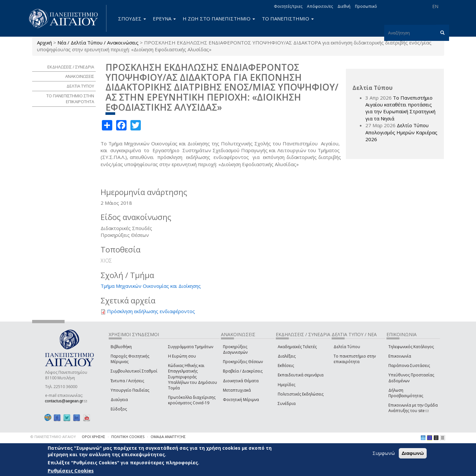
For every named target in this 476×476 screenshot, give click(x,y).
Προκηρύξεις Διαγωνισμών (235, 349)
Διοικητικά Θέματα (241, 381)
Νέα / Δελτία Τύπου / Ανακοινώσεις (98, 43)
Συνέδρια (287, 403)
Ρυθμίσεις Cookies (71, 470)
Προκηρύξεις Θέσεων (243, 362)
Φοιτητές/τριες (288, 6)
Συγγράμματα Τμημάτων (191, 347)
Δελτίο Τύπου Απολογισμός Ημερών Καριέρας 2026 (401, 132)
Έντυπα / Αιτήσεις (127, 381)
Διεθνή (344, 6)
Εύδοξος (119, 409)
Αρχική (44, 43)
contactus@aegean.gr (66, 401)
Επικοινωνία (400, 356)
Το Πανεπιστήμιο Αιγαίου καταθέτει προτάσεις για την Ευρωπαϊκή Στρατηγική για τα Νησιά (400, 108)
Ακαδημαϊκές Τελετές (297, 347)
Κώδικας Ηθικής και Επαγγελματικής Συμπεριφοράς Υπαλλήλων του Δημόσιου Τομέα (193, 377)
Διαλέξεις (287, 356)
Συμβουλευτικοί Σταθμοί (134, 371)
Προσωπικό (366, 6)
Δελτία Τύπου (347, 347)
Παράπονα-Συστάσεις (409, 366)
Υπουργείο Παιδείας (130, 390)
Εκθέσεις (286, 366)
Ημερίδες (287, 385)
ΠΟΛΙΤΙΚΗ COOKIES (128, 437)
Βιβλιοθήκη (121, 347)
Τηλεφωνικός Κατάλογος (411, 347)
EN (435, 6)
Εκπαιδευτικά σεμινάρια (301, 375)
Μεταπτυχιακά (237, 390)
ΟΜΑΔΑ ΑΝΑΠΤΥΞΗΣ (168, 437)
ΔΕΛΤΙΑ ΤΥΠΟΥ (80, 86)
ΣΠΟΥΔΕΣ (132, 18)
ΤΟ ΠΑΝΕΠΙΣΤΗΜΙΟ (288, 18)
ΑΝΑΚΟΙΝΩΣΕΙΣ (80, 76)
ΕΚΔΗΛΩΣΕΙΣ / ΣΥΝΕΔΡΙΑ (71, 67)
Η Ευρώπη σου (182, 356)
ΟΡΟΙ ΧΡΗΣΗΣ (93, 437)
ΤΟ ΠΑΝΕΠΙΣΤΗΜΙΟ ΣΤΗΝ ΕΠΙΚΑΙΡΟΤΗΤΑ (70, 99)
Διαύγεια (119, 400)
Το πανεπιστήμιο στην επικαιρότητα (355, 359)
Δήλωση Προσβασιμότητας (406, 393)
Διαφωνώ (413, 453)
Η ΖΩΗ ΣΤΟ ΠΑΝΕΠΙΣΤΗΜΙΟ (219, 18)
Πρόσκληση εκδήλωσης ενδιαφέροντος (151, 311)
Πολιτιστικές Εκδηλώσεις (301, 394)
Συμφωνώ (384, 453)
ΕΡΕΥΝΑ (164, 18)
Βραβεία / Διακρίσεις (243, 371)
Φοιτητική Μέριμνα (241, 400)
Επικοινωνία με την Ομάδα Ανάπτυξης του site (413, 408)
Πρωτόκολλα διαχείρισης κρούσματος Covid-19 (192, 400)
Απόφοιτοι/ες (320, 6)
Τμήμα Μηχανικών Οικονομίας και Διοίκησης (151, 286)
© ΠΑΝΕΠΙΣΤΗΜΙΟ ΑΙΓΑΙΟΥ (53, 437)
